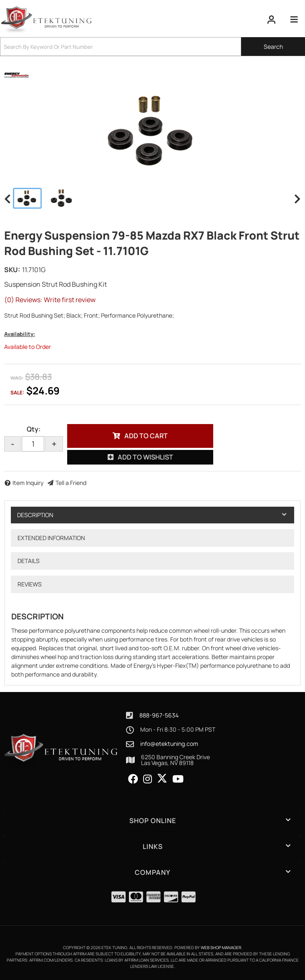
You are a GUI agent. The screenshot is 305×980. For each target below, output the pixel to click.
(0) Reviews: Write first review (50, 300)
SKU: (12, 270)
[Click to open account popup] (272, 20)
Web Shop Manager (221, 947)
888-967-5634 (159, 715)
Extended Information (51, 538)
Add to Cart (146, 436)
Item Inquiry (28, 483)
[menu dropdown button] (294, 20)
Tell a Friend (71, 483)
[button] (152, 47)
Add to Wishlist (145, 457)
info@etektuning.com (169, 744)
